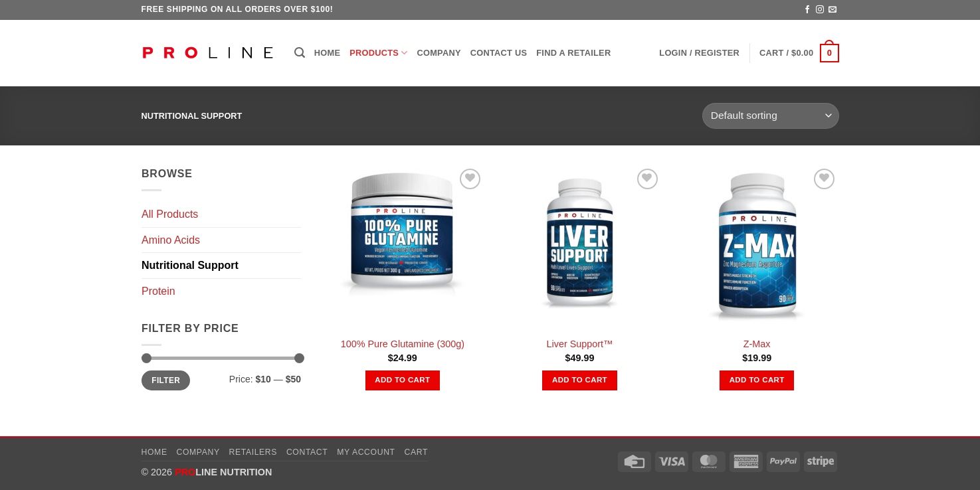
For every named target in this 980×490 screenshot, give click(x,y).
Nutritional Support (190, 265)
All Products (170, 214)
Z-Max (757, 344)
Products (378, 53)
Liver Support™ (579, 344)
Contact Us (499, 53)
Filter (166, 380)
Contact (307, 452)
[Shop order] (770, 116)
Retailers (253, 452)
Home (327, 53)
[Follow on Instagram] (820, 10)
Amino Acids (171, 240)
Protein (158, 291)
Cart (416, 452)
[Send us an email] (833, 10)
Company (439, 53)
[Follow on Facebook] (807, 10)
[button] (300, 53)
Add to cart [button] (402, 380)
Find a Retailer (573, 53)
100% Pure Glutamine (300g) (403, 344)
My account (366, 452)
